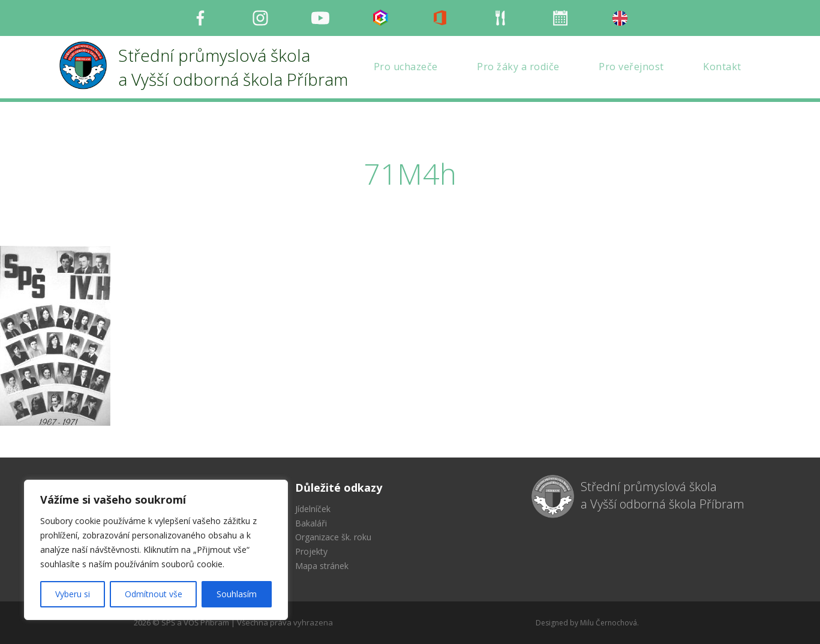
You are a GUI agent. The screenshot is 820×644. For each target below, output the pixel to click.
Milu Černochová (609, 623)
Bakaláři (311, 523)
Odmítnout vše (154, 594)
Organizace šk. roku (333, 537)
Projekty (311, 551)
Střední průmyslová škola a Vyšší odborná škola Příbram (663, 495)
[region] (156, 550)
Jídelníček (313, 509)
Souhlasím (237, 594)
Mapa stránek (322, 566)
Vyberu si (73, 594)
